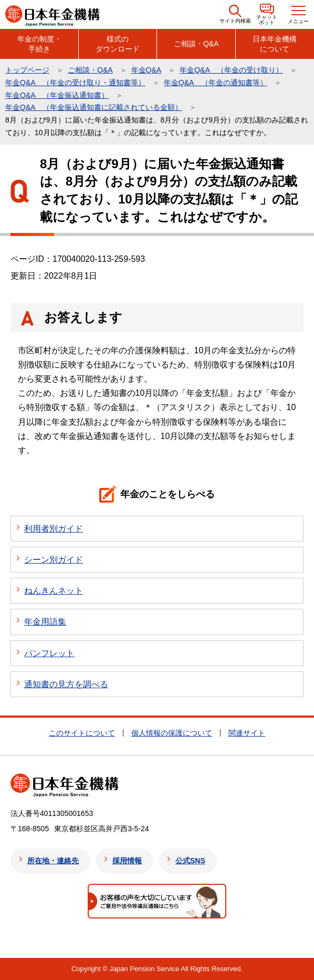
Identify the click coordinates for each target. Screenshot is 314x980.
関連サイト (247, 733)
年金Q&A (146, 70)
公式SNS (190, 861)
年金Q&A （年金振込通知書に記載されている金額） (94, 107)
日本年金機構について (275, 44)
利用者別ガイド (54, 529)
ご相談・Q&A (196, 44)
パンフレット (49, 653)
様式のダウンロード (118, 44)
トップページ (27, 70)
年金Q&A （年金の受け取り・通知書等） (75, 83)
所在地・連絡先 (53, 861)
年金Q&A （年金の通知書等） (216, 83)
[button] (235, 14)
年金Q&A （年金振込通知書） (57, 95)
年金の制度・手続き (39, 44)
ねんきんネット (54, 591)
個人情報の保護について (172, 733)
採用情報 (127, 861)
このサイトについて (82, 733)
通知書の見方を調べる (66, 684)
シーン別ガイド (54, 560)
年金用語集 (45, 622)
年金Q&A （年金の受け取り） (231, 70)
